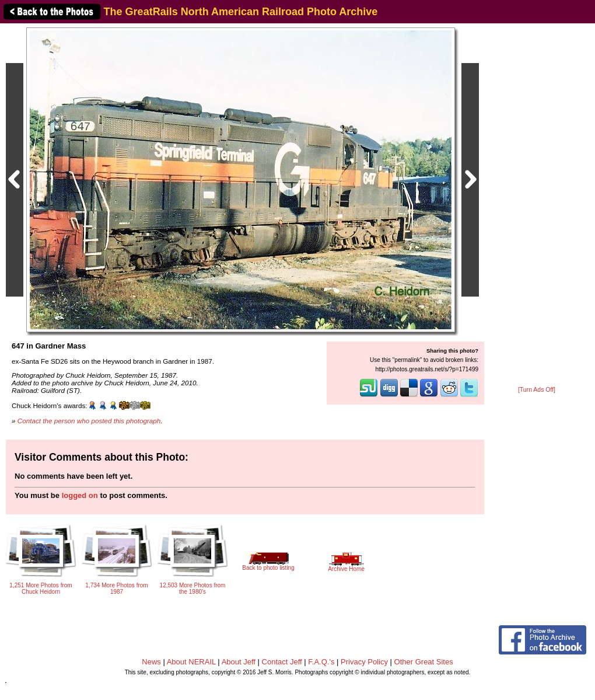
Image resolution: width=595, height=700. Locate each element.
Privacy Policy (364, 662)
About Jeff (239, 662)
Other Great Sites (424, 662)
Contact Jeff (282, 662)
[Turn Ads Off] (537, 390)
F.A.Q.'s (321, 662)
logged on (80, 495)
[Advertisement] (537, 206)
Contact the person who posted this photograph (89, 421)
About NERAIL (191, 662)
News (151, 662)
